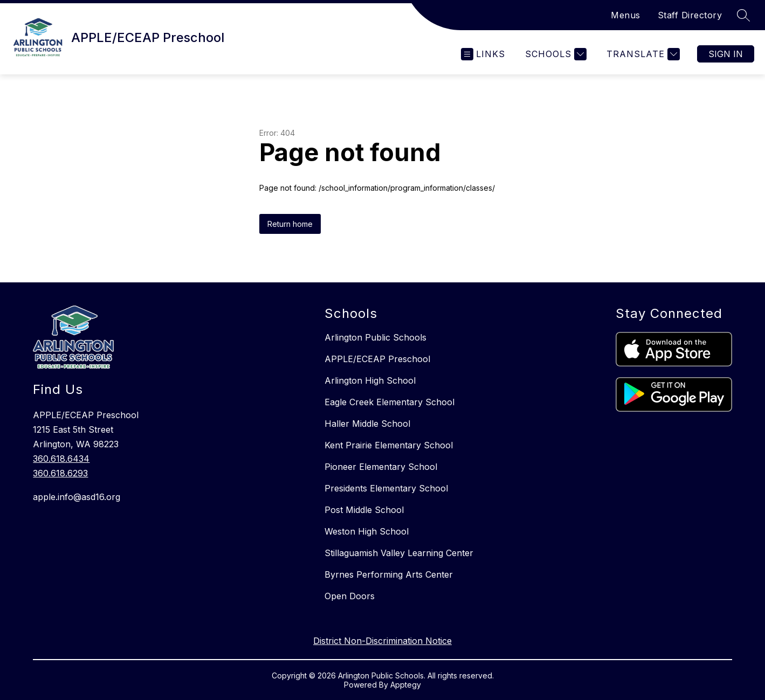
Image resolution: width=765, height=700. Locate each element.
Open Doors (350, 596)
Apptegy (406, 685)
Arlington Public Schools (375, 337)
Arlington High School (370, 380)
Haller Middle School (367, 424)
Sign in (726, 54)
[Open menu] (483, 54)
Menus (626, 15)
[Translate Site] (642, 54)
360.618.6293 (60, 473)
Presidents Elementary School (386, 488)
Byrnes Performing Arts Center (389, 574)
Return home (290, 224)
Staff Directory (690, 15)
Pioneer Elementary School (381, 467)
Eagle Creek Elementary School (390, 402)
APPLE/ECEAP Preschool (377, 359)
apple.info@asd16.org (77, 497)
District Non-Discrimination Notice (382, 641)
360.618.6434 (61, 459)
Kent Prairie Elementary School (389, 445)
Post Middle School (364, 510)
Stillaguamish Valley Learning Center (399, 553)
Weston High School (367, 531)
